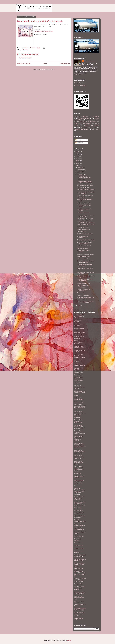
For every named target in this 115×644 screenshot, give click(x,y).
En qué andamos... (84, 118)
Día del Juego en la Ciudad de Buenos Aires (85, 196)
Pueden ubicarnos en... (80, 83)
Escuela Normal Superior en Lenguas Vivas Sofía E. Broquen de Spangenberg (80, 414)
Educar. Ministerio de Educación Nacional (80, 392)
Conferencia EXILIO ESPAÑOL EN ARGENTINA (85, 280)
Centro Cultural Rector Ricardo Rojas (80, 365)
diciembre (80, 167)
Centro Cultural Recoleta (78, 361)
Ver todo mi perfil (79, 75)
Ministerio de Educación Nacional (79, 525)
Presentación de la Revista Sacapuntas (84, 286)
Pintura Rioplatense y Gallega (85, 219)
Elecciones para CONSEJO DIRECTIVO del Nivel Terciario (86, 222)
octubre (80, 172)
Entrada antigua (65, 64)
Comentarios (79, 143)
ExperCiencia (78, 474)
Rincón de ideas (92, 125)
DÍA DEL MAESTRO (82, 259)
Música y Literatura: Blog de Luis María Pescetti (79, 565)
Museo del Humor (79, 543)
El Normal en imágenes (80, 85)
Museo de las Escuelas (78, 540)
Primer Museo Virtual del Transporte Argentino (80, 588)
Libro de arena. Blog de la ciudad (80, 517)
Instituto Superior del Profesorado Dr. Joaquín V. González (80, 504)
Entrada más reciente (24, 64)
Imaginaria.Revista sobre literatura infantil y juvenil (79, 482)
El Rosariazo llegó (79, 402)
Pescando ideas (78, 584)
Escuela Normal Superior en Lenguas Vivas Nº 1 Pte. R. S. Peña (80, 407)
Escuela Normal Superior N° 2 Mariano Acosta (78, 421)
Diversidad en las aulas (83, 213)
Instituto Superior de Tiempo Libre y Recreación (80, 498)
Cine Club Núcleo (79, 372)
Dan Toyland (78, 383)
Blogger (69, 640)
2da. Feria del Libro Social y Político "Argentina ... (84, 243)
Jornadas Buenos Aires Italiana (85, 185)
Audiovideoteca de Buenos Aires (79, 337)
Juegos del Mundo (79, 513)
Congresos (84, 116)
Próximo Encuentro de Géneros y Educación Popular (86, 262)
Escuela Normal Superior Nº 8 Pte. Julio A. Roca (79, 463)
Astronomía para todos (83, 295)
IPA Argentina (78, 508)
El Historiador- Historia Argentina (79, 399)
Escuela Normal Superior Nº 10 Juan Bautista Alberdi (80, 427)
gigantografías (44, 25)
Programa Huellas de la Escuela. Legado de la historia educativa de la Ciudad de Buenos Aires (80, 596)
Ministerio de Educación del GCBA (80, 521)
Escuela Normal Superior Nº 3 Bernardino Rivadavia (80, 432)
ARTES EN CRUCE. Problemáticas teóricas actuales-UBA (84, 178)
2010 (78, 161)
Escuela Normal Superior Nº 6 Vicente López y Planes (80, 452)
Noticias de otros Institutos (86, 122)
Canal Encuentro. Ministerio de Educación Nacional (79, 356)
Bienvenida (77, 117)
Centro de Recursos (90, 61)
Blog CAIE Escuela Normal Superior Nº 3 (80, 347)
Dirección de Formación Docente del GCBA (79, 387)
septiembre (81, 174)
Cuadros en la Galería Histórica (85, 254)
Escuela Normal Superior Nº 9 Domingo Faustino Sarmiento (79, 469)
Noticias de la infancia (93, 120)
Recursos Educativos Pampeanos (80, 605)
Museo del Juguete (79, 548)
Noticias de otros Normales (83, 123)
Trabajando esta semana (88, 128)
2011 (78, 159)
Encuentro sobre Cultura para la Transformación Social (85, 302)
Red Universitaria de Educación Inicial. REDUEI (80, 614)
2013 (78, 154)
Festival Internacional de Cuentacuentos (84, 290)
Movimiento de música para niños (79, 529)
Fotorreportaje (81, 293)
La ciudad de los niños (83, 187)
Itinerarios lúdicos (79, 510)
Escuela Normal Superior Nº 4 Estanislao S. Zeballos (78, 439)
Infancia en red (78, 486)
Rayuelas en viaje (79, 602)
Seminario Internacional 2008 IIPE (86, 225)
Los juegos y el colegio (83, 227)
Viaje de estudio (95, 129)
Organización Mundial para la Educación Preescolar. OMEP (80, 580)
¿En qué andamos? (82, 232)
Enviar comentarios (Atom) (47, 70)
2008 (78, 165)
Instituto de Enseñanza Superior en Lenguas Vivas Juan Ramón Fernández (80, 491)
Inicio (45, 64)
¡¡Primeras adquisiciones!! (84, 246)
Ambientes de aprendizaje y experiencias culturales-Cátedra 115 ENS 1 (79, 323)
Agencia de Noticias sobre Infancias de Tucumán (79, 316)
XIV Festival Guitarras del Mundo (86, 190)
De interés (25, 50)
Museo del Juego (79, 546)
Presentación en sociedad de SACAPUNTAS (85, 265)
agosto (79, 305)
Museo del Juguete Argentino (79, 552)
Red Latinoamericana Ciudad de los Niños (80, 609)
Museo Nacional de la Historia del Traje (80, 556)
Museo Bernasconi (79, 536)
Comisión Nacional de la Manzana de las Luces (44, 31)
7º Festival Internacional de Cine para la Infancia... (86, 298)
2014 (78, 152)
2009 (78, 163)
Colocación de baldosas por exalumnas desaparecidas (85, 182)
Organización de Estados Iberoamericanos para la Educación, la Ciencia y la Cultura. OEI (80, 572)
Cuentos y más (78, 375)
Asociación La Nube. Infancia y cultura (80, 333)
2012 (78, 156)
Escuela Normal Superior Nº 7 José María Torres (79, 457)
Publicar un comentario (25, 58)
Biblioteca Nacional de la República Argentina (79, 342)
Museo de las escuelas (83, 248)
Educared (77, 395)
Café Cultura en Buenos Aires (85, 234)
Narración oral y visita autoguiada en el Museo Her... (86, 193)
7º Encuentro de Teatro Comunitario (83, 237)
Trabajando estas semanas (81, 129)
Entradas (78, 140)
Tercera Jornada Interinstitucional (86, 240)
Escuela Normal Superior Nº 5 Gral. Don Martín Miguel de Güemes (80, 445)
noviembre (80, 170)
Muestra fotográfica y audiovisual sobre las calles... (86, 216)
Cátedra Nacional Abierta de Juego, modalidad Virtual (79, 379)
